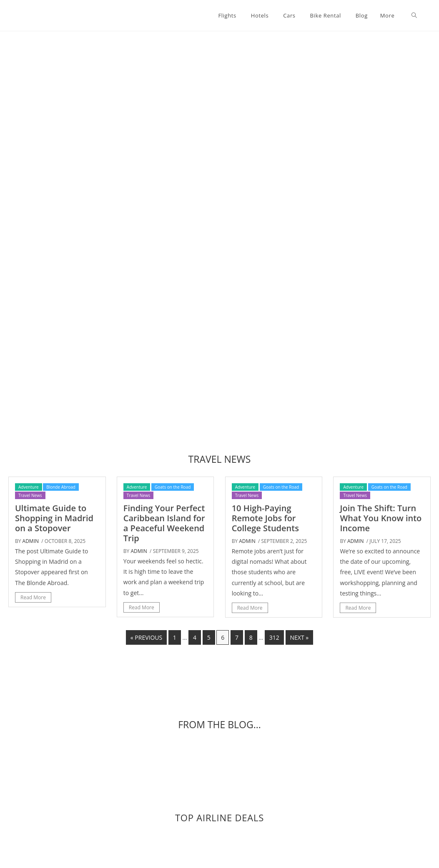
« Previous (146, 637)
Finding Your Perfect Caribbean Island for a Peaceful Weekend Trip (164, 523)
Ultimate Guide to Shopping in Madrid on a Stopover (54, 518)
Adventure (29, 487)
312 (274, 637)
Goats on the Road (173, 487)
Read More (33, 597)
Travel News (30, 495)
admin (31, 541)
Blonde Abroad (61, 487)
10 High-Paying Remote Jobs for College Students (265, 518)
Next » (300, 637)
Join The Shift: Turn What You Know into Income (381, 518)
